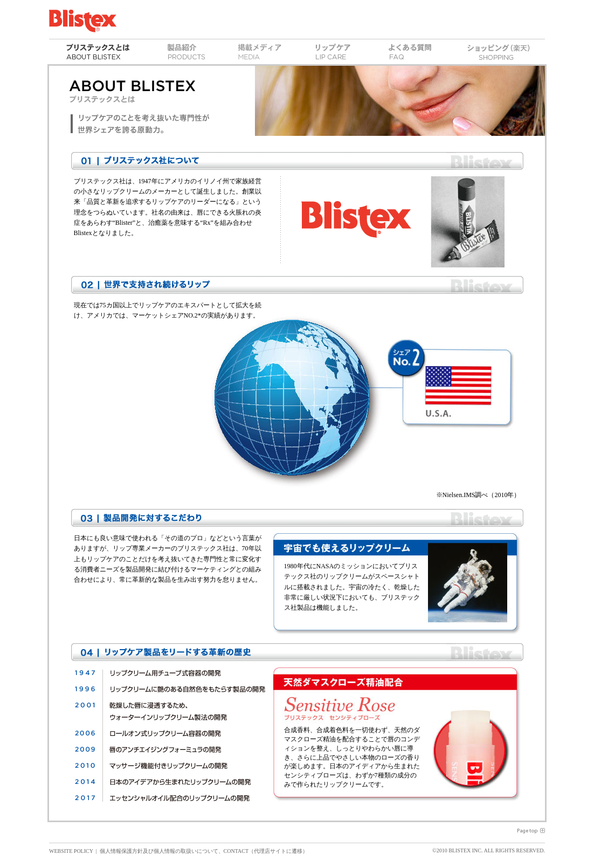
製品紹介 (186, 52)
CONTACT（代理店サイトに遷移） (266, 851)
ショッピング (498, 52)
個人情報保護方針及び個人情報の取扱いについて (159, 851)
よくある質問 (410, 52)
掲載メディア (260, 52)
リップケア (333, 52)
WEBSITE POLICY (71, 851)
